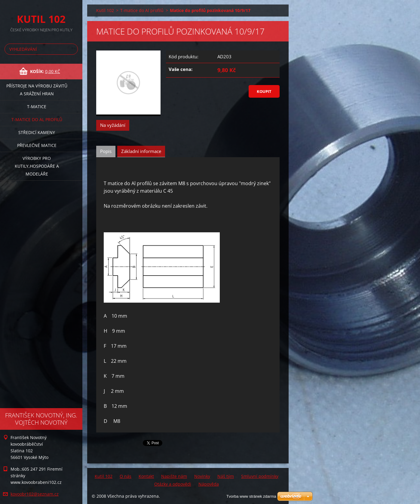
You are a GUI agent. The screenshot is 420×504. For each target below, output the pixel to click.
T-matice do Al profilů (37, 119)
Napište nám (174, 476)
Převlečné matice (37, 145)
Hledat (72, 49)
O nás (126, 476)
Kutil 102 (105, 10)
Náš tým (226, 476)
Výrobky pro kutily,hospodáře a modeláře (37, 166)
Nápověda (209, 484)
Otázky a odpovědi (173, 484)
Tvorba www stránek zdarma (251, 496)
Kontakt (146, 476)
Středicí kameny (37, 132)
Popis (106, 151)
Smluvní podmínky (260, 476)
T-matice (37, 107)
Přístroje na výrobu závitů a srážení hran (37, 90)
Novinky (202, 476)
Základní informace (141, 151)
